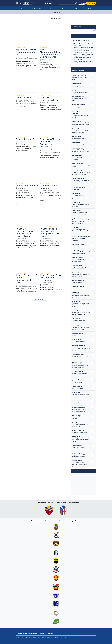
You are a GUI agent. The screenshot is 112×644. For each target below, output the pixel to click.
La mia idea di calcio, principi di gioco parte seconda (81, 86)
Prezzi (76, 8)
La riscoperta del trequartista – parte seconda (81, 181)
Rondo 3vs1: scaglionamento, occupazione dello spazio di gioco (25, 232)
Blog (52, 8)
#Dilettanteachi (37, 8)
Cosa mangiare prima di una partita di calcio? (80, 260)
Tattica (44, 103)
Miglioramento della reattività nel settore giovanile (80, 329)
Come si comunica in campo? (80, 288)
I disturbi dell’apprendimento (80, 93)
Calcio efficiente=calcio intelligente (79, 158)
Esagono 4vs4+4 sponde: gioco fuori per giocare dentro (81, 173)
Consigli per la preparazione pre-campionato (80, 382)
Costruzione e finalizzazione (80, 138)
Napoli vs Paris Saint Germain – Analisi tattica (81, 425)
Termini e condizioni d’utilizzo (60, 637)
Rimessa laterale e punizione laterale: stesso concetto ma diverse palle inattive (80, 366)
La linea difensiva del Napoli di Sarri (80, 99)
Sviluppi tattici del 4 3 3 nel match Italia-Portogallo (79, 456)
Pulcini (25, 240)
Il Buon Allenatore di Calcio (79, 432)
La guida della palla (77, 388)
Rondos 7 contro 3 (25, 139)
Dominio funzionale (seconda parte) (80, 116)
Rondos (31, 59)
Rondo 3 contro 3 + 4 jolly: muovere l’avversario (50, 278)
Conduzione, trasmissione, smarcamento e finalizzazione (80, 374)
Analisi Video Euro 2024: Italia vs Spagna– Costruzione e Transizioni (81, 238)
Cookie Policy (49, 637)
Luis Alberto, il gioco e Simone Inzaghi (80, 357)
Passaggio (20, 102)
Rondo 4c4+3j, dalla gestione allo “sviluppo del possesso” (50, 143)
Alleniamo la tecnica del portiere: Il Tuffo (79, 107)
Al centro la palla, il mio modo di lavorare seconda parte (81, 253)
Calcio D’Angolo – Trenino (79, 246)
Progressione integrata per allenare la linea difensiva (80, 268)
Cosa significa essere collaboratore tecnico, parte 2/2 (80, 197)
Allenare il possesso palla (79, 144)
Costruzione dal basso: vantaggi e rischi (81, 166)
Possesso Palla (55, 192)
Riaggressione (27, 102)
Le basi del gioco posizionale (48, 187)
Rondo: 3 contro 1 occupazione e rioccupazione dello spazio (50, 232)
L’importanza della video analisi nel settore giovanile (81, 275)
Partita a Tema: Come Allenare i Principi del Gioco (82, 59)
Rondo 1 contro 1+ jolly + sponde (27, 187)
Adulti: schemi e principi (79, 341)
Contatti (89, 8)
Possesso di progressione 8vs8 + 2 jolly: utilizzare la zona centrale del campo (81, 222)
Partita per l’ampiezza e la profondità (79, 448)
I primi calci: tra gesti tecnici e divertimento (80, 206)
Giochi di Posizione (46, 192)
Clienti (64, 8)
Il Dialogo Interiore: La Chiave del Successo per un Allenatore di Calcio (81, 296)
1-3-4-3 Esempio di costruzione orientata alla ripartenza (81, 313)
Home (22, 8)
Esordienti (20, 240)
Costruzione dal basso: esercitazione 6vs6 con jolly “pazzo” (83, 48)
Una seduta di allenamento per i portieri (81, 418)
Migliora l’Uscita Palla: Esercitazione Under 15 (27, 52)
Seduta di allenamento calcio (50, 62)
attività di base (22, 192)
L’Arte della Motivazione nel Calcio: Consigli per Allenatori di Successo (83, 55)
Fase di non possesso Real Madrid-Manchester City (79, 213)
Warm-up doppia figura (79, 282)
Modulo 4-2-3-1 (46, 61)
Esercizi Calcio (21, 57)
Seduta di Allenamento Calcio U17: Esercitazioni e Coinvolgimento (50, 53)
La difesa (74, 335)
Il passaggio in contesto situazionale (79, 189)
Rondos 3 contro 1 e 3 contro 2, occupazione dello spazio (26, 279)
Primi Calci (50, 240)
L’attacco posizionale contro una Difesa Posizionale (80, 131)
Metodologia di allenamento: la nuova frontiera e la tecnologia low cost (81, 440)
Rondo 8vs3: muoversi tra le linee (50, 99)
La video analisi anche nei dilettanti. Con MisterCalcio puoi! (80, 77)
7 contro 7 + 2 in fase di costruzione (78, 321)
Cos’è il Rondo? (23, 98)
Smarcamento (50, 104)
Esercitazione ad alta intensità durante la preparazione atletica (82, 52)
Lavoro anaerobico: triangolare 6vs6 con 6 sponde (81, 395)
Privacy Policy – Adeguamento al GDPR (35, 637)
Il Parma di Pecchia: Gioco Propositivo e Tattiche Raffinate (84, 45)
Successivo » (42, 299)
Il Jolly (43, 284)
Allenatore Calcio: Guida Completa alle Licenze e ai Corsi (83, 41)
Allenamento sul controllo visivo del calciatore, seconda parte (81, 124)
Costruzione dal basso (23, 59)
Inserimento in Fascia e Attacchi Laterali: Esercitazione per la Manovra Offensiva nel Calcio (82, 409)
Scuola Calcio (45, 59)
